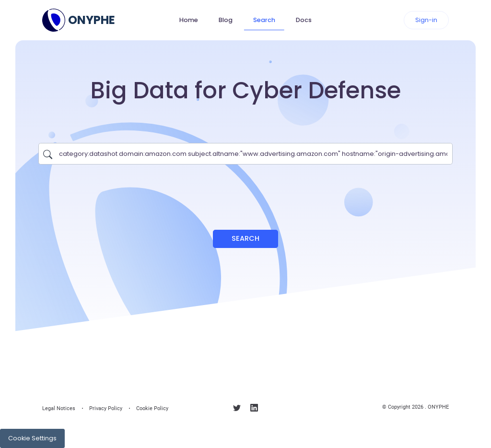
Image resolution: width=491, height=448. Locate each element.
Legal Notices (59, 408)
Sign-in (426, 20)
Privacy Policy (106, 408)
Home (189, 20)
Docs (304, 20)
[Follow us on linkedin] (254, 410)
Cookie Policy (152, 408)
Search (264, 20)
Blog (226, 20)
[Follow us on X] (237, 410)
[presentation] (245, 192)
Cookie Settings (32, 438)
